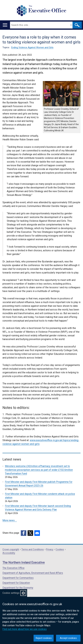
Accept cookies (68, 638)
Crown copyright (11, 549)
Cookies (60, 549)
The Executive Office (13, 568)
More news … (10, 520)
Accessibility (9, 553)
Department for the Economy (18, 588)
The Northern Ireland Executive (24, 562)
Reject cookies (44, 638)
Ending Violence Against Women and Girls (32, 47)
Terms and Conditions (33, 549)
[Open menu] (5, 25)
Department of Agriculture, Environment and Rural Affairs (33, 573)
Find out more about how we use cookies (25, 629)
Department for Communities (18, 578)
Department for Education (16, 583)
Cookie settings (11, 593)
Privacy (50, 549)
